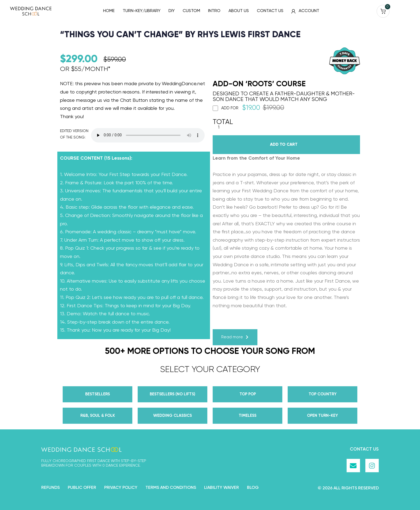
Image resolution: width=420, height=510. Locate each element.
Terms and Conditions (171, 488)
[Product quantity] (219, 128)
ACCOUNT (305, 11)
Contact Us (364, 449)
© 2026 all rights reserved (348, 488)
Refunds (50, 488)
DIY (172, 11)
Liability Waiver (222, 488)
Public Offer (82, 488)
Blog (253, 488)
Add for (248, 108)
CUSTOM (191, 11)
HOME (109, 11)
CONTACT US (270, 11)
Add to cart (284, 145)
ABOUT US (239, 11)
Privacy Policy (121, 488)
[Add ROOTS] (215, 108)
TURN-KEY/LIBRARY (142, 11)
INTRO (214, 11)
